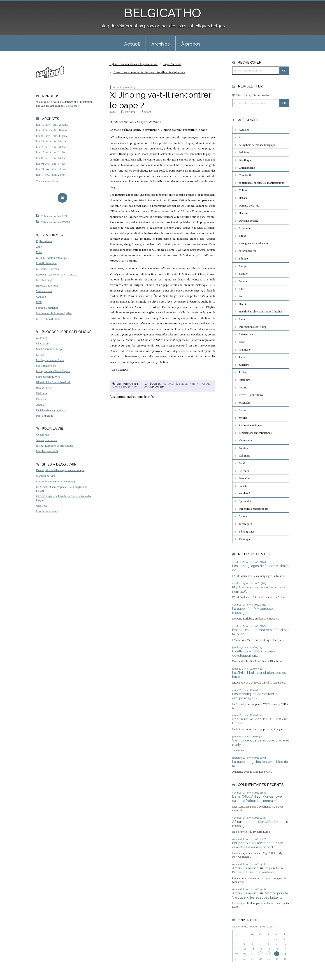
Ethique (243, 259)
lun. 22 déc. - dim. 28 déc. (51, 147)
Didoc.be (41, 399)
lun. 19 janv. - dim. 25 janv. (52, 125)
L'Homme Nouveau (48, 269)
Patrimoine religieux (251, 425)
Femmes (244, 281)
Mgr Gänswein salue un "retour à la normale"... (258, 799)
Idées (242, 319)
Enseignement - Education (254, 243)
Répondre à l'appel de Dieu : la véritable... (258, 870)
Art (241, 137)
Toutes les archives (47, 181)
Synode (243, 516)
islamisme (245, 350)
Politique (130, 387)
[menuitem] (132, 44)
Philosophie (246, 441)
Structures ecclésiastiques (254, 509)
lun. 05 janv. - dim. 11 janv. (52, 136)
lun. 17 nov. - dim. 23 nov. (51, 175)
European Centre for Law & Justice (57, 275)
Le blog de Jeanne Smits (50, 360)
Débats (243, 198)
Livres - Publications (251, 395)
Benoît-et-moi (44, 388)
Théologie (245, 539)
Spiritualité (245, 501)
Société (243, 486)
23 (276, 954)
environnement (247, 251)
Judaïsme (244, 365)
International (199, 384)
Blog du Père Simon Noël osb (53, 382)
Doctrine (244, 213)
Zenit (39, 247)
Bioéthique (245, 160)
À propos (191, 44)
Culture (243, 190)
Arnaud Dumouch (245, 868)
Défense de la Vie (249, 206)
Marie (242, 410)
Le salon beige (45, 280)
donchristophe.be (46, 366)
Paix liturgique (45, 416)
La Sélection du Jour (48, 319)
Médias (117, 387)
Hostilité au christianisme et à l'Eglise (261, 312)
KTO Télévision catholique (52, 258)
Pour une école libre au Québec (54, 313)
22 (269, 954)
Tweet (113, 112)
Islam (242, 342)
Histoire (243, 304)
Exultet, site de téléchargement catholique (60, 470)
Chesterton (42, 344)
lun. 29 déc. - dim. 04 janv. (52, 141)
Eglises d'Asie (44, 241)
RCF (39, 302)
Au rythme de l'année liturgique (257, 145)
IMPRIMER (129, 112)
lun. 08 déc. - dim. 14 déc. (51, 158)
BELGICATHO (163, 13)
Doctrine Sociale (248, 221)
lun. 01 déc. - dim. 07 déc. (51, 164)
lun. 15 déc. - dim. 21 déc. (51, 152)
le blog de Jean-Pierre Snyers (53, 371)
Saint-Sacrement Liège (49, 349)
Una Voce (42, 506)
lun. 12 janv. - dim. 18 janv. (52, 130)
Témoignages (247, 532)
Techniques (245, 524)
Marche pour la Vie (47, 451)
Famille (243, 274)
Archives (161, 44)
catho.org (42, 338)
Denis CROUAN (244, 796)
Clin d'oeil (245, 175)
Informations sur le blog (253, 327)
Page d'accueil (172, 64)
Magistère (245, 403)
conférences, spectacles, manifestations (261, 183)
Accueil (132, 44)
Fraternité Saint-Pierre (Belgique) (56, 482)
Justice (243, 372)
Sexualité (244, 478)
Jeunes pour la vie (46, 440)
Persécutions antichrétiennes (255, 433)
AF (234, 822)
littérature (244, 380)
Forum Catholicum (47, 511)
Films (242, 289)
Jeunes (243, 357)
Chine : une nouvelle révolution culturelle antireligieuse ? (149, 72)
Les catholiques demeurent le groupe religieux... (255, 696)
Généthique (43, 435)
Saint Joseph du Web (48, 377)
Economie (245, 228)
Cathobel (41, 297)
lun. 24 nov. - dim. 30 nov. (51, 169)
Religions (244, 456)
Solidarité (244, 493)
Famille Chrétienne (47, 308)
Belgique (244, 152)
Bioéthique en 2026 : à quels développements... (254, 653)
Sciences (244, 471)
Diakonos (42, 393)
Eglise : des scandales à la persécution (133, 64)
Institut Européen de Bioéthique (55, 446)
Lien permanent (126, 384)
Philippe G (240, 843)
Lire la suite (73, 106)
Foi (241, 296)
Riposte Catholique (47, 286)
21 (260, 954)
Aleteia (40, 405)
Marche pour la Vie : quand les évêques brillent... (258, 845)
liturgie (243, 388)
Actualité (170, 384)
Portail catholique (46, 263)
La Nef (40, 355)
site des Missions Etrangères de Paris (137, 122)
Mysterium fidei (45, 476)
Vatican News (44, 291)
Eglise (183, 384)
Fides (39, 252)
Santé (242, 463)
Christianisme (247, 168)
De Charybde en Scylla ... (51, 410)
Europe (243, 266)
